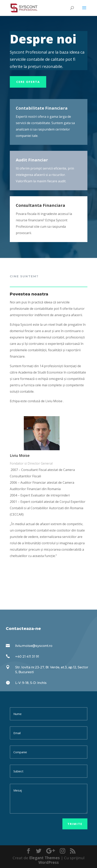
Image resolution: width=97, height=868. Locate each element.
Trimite (75, 824)
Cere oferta (28, 82)
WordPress (49, 862)
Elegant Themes (44, 858)
